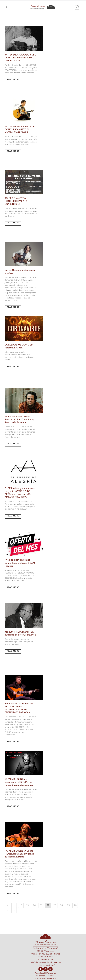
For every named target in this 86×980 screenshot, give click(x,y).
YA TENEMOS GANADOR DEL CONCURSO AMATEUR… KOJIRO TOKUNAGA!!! (20, 129)
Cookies (51, 976)
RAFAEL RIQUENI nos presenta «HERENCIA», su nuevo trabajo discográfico (19, 782)
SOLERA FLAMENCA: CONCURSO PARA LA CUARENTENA (16, 201)
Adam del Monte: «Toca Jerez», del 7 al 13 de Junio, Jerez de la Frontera (19, 419)
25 (68, 905)
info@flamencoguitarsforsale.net (45, 962)
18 (21, 905)
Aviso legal (40, 973)
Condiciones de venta (45, 979)
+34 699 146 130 (45, 959)
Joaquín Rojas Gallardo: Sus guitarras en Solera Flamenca (20, 633)
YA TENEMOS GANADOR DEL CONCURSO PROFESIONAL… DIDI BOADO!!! (20, 58)
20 (34, 905)
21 (41, 905)
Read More (13, 79)
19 (28, 905)
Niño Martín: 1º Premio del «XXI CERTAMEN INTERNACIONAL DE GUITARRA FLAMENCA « (19, 708)
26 (75, 905)
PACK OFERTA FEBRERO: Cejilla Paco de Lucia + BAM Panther (20, 563)
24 (62, 905)
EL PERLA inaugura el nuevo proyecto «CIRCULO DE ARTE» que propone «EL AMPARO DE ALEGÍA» (20, 493)
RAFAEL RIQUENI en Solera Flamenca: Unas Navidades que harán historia (19, 854)
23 (55, 905)
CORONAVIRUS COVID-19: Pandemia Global (19, 346)
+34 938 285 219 (45, 954)
